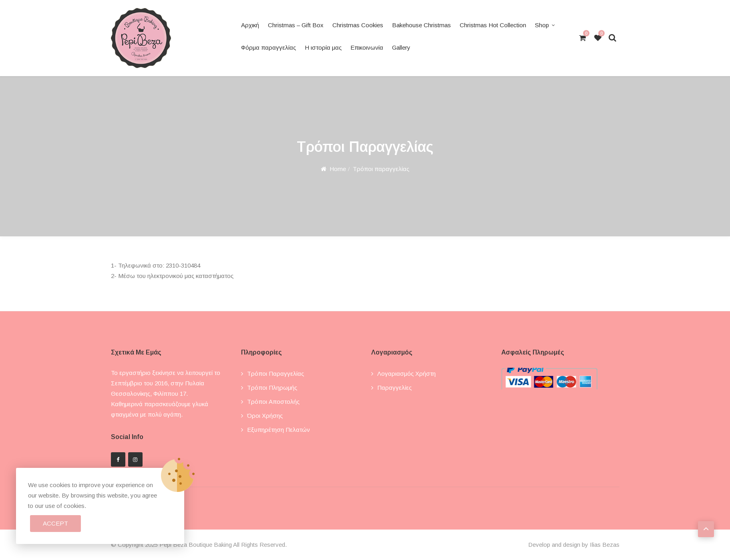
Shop (542, 25)
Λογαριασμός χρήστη (406, 374)
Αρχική (250, 25)
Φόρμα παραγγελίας (268, 47)
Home (338, 169)
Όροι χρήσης (265, 416)
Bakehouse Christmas (421, 25)
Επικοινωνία (367, 47)
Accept (55, 523)
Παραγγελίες (394, 388)
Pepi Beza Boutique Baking (196, 545)
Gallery (401, 47)
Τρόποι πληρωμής (272, 388)
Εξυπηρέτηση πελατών (279, 430)
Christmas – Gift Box (296, 25)
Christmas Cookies (358, 25)
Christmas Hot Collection (493, 25)
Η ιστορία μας (323, 47)
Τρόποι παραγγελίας (276, 374)
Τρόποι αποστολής (273, 402)
